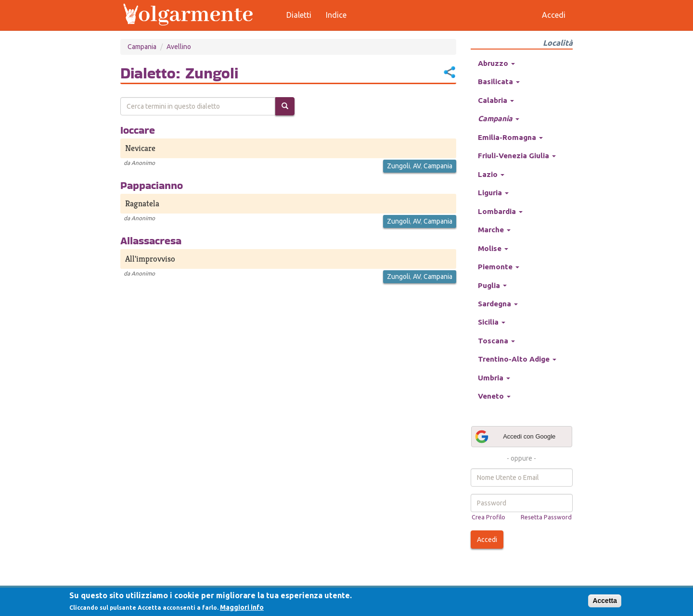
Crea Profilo (488, 517)
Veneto (494, 396)
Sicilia (492, 322)
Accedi (487, 540)
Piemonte (499, 267)
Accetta (605, 601)
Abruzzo (496, 63)
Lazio (491, 174)
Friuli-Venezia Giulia (517, 156)
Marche (494, 230)
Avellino (179, 47)
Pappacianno (152, 185)
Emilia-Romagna (510, 137)
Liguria (493, 193)
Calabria (496, 100)
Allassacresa (151, 240)
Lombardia (500, 211)
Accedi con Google (515, 437)
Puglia (492, 285)
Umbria (494, 378)
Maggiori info (242, 607)
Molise (493, 248)
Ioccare (138, 130)
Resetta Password (546, 517)
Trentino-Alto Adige (517, 359)
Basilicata (499, 82)
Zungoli (398, 166)
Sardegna (498, 304)
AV (417, 166)
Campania (142, 47)
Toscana (496, 341)
